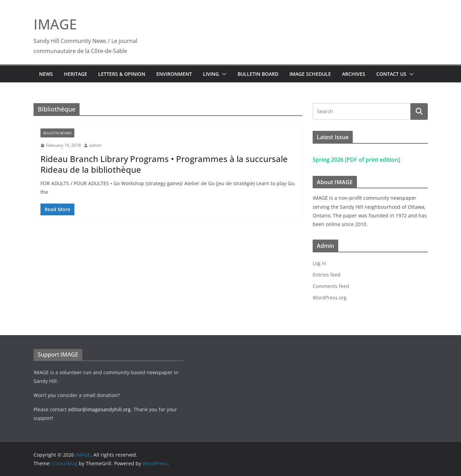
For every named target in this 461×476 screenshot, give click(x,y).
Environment (174, 74)
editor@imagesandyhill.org (99, 409)
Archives (354, 74)
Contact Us (391, 74)
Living (211, 74)
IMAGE (55, 24)
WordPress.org (330, 298)
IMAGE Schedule (310, 74)
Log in (320, 263)
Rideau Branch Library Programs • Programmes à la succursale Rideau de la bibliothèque (164, 164)
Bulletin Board (258, 74)
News (46, 74)
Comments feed (331, 286)
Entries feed (327, 275)
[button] (223, 74)
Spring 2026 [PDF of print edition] (356, 160)
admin (95, 145)
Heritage (76, 74)
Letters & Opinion (122, 74)
